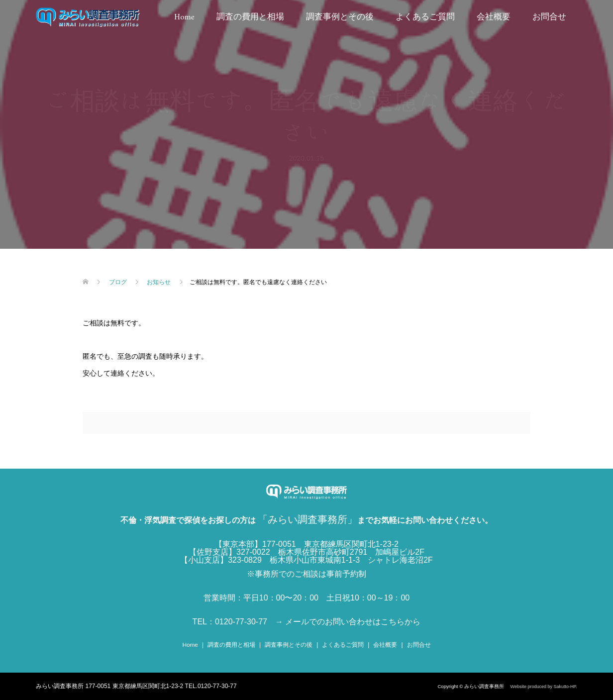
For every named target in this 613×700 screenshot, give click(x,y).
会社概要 (494, 17)
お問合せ (549, 17)
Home (184, 17)
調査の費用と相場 (250, 17)
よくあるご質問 (425, 17)
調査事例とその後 (340, 17)
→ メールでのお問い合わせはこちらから (348, 622)
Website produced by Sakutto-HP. (544, 687)
